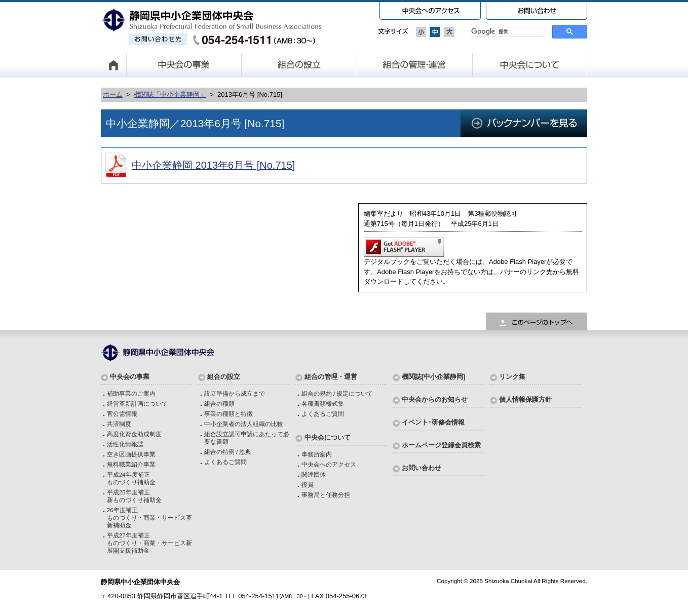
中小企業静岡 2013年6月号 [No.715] (213, 165)
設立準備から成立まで (235, 393)
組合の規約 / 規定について (337, 393)
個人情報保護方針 (525, 399)
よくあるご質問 (225, 462)
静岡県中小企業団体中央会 (212, 26)
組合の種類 (219, 403)
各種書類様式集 (323, 403)
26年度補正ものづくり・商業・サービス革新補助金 (149, 517)
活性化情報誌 (125, 444)
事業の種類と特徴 (228, 414)
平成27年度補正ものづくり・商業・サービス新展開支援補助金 (149, 543)
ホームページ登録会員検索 (441, 445)
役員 (308, 485)
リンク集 (512, 377)
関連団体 (314, 474)
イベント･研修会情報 (433, 422)
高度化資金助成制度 (134, 434)
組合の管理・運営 (415, 65)
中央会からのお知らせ (435, 399)
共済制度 (119, 424)
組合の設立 (299, 65)
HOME (113, 65)
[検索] (507, 32)
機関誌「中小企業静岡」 (170, 94)
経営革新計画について (137, 403)
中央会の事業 (184, 65)
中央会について (530, 65)
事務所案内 (317, 454)
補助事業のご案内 (131, 393)
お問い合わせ (422, 468)
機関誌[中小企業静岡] (434, 377)
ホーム (113, 94)
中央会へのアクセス (329, 464)
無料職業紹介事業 (131, 464)
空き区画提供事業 (131, 454)
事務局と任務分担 (326, 495)
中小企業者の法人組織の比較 (244, 424)
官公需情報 (122, 414)
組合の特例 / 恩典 (228, 452)
